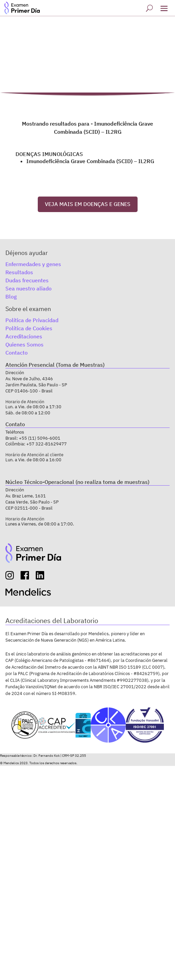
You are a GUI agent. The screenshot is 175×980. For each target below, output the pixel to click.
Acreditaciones (24, 336)
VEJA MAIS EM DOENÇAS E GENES (88, 204)
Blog (11, 296)
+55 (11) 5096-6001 (40, 438)
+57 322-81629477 (47, 444)
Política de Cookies (29, 328)
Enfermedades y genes (33, 264)
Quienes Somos (24, 344)
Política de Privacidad (32, 320)
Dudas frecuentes (27, 280)
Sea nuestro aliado (28, 288)
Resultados (19, 272)
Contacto (17, 353)
